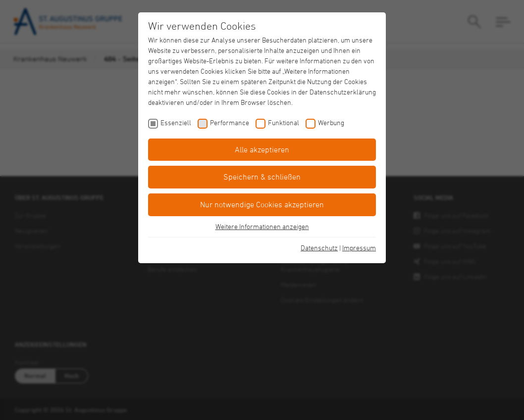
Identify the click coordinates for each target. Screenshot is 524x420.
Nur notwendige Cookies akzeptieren (262, 204)
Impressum (359, 248)
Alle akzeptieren (262, 149)
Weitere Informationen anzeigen (262, 226)
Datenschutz (319, 248)
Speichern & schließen (262, 177)
